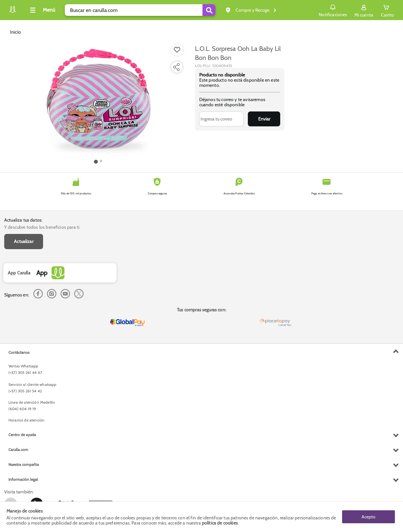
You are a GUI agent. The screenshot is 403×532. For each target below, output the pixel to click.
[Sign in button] (364, 10)
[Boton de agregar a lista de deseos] (177, 50)
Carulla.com (18, 450)
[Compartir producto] (176, 67)
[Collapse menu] (41, 10)
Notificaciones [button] (333, 10)
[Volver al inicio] (13, 12)
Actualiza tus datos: (23, 220)
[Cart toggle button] (387, 10)
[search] (140, 10)
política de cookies (220, 523)
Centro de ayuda (22, 435)
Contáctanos (19, 352)
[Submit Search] (209, 10)
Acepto (368, 517)
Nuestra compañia (24, 464)
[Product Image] (98, 101)
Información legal (23, 479)
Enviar (264, 119)
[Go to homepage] (15, 32)
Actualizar (24, 241)
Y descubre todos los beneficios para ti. (42, 227)
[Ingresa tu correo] (222, 119)
